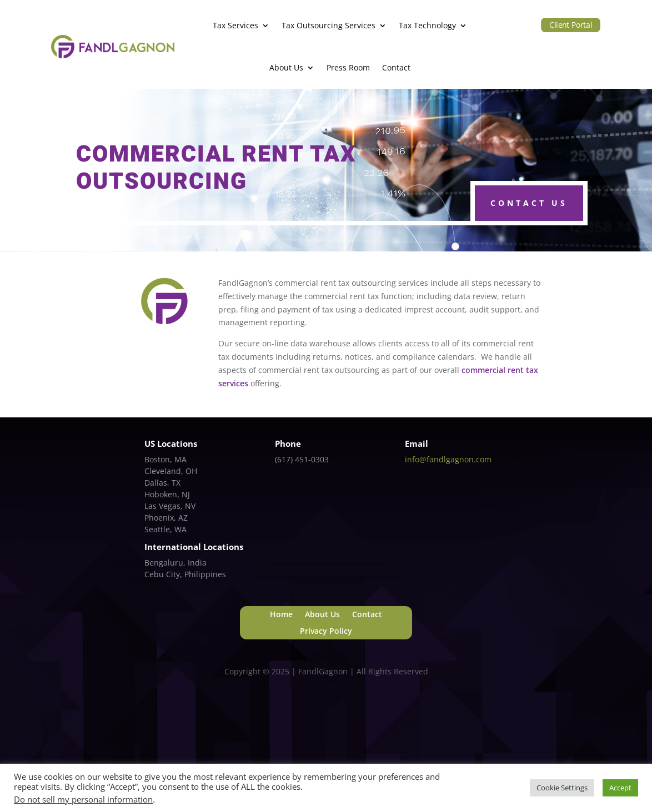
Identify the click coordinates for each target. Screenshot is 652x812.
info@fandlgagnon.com (448, 459)
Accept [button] (620, 788)
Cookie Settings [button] (562, 788)
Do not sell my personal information (83, 799)
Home (281, 615)
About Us (286, 67)
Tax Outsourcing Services (328, 25)
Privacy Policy (326, 632)
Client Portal (571, 24)
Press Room (348, 67)
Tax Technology (427, 25)
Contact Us (529, 203)
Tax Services (235, 25)
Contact (396, 67)
